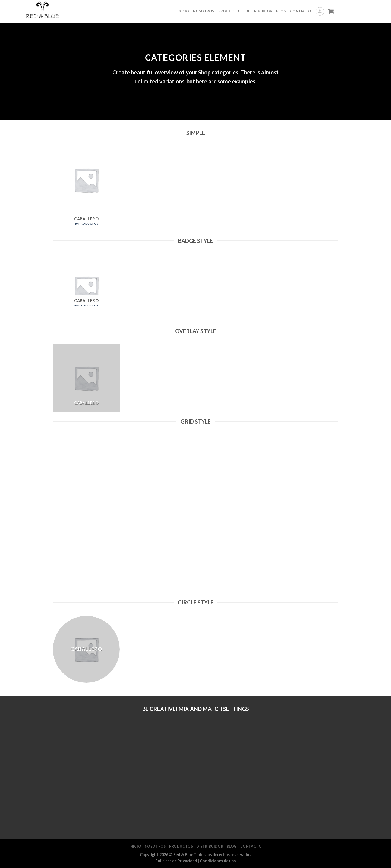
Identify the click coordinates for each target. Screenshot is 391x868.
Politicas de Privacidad (176, 861)
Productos (230, 11)
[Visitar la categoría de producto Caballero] (86, 189)
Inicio (183, 11)
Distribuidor (259, 11)
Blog (281, 11)
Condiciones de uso (218, 861)
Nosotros (204, 11)
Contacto (301, 11)
